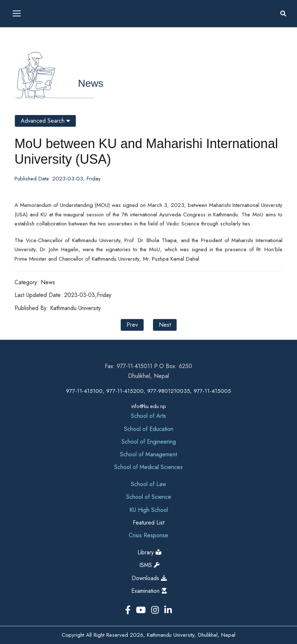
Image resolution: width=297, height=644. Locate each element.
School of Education (149, 429)
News (91, 83)
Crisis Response (148, 535)
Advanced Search (45, 121)
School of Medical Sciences (148, 467)
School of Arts (148, 416)
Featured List (148, 523)
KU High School (149, 510)
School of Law (148, 484)
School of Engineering (149, 442)
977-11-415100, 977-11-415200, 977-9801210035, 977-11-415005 (148, 391)
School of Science (149, 497)
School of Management (148, 454)
